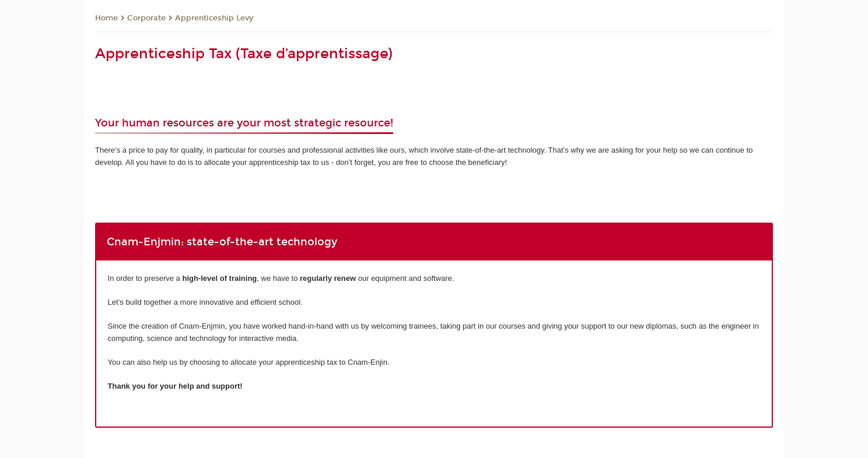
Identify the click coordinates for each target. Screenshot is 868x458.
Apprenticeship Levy (214, 18)
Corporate (146, 18)
